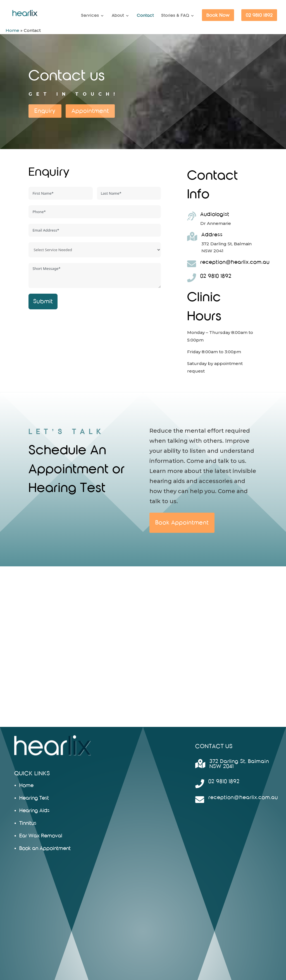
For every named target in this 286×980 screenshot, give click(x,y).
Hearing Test (34, 798)
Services (90, 16)
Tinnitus (28, 823)
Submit (43, 301)
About (118, 16)
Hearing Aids (34, 811)
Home (12, 30)
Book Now (218, 15)
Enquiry (45, 111)
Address (212, 235)
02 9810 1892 (259, 15)
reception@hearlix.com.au (235, 262)
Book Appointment (182, 523)
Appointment (90, 111)
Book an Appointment (45, 848)
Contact (145, 16)
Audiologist (215, 214)
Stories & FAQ (175, 16)
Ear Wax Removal (41, 836)
